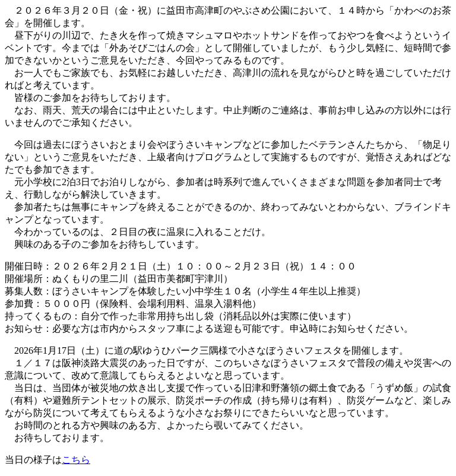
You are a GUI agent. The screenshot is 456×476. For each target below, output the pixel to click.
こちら (76, 460)
